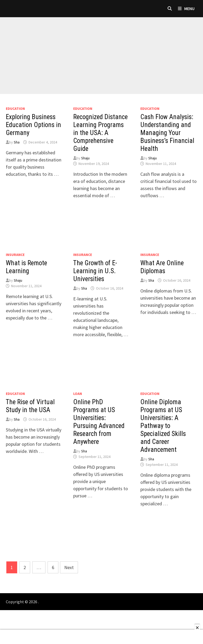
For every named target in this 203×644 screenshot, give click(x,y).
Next (69, 567)
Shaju (85, 158)
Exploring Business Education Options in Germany (33, 125)
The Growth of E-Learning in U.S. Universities (95, 271)
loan (78, 394)
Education (15, 109)
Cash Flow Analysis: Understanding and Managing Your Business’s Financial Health (167, 133)
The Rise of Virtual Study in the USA (30, 406)
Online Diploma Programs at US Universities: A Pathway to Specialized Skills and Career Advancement (163, 426)
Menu (186, 8)
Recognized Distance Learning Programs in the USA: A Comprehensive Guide (100, 133)
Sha (17, 142)
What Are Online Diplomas (162, 267)
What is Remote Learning (26, 267)
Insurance (15, 255)
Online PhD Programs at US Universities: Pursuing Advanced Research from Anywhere (99, 422)
